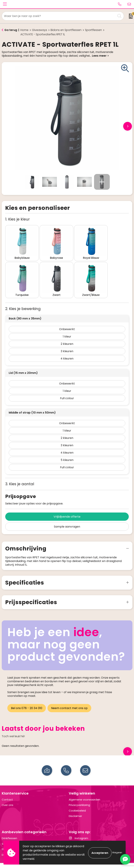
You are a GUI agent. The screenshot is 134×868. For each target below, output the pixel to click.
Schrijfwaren (10, 837)
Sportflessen (93, 30)
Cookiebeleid (77, 803)
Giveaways (40, 30)
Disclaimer (75, 809)
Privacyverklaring (79, 798)
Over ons (8, 798)
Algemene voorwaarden (84, 792)
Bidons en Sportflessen (66, 30)
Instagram (78, 831)
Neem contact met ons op (70, 701)
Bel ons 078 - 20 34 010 (27, 701)
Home (24, 30)
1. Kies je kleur (17, 219)
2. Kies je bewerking (23, 302)
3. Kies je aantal (20, 477)
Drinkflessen (9, 831)
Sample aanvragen (67, 519)
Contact (7, 792)
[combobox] (59, 16)
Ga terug (11, 30)
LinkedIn (77, 837)
